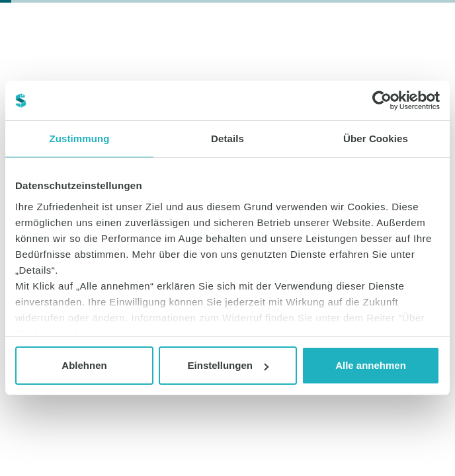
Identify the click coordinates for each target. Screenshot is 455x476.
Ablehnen (84, 365)
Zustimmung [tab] (80, 139)
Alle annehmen (371, 365)
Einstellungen (228, 365)
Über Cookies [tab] (376, 139)
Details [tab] (227, 139)
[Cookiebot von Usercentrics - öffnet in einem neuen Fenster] (382, 100)
